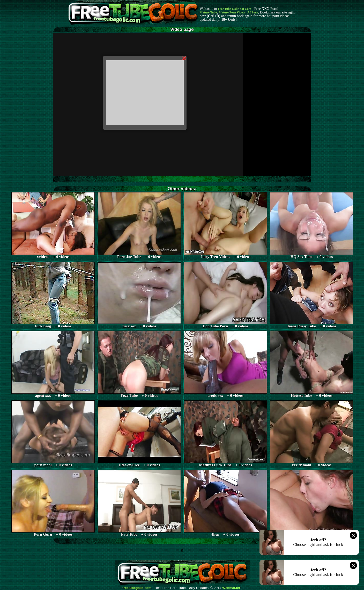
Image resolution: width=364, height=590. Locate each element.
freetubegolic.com (137, 588)
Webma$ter (231, 588)
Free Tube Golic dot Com (235, 9)
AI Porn (253, 12)
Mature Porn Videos (232, 12)
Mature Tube (208, 12)
